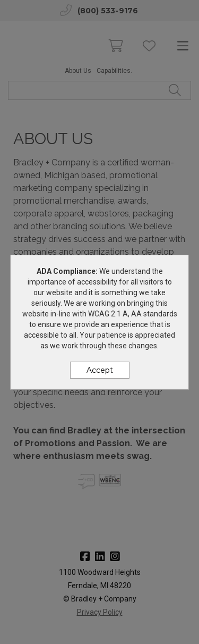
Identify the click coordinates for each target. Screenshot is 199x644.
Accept (100, 370)
